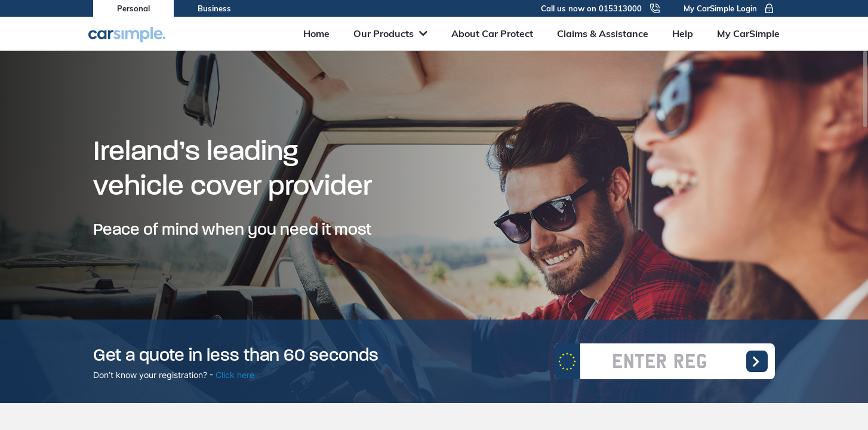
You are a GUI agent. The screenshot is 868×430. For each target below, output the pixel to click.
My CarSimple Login (729, 8)
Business (214, 8)
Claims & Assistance (603, 33)
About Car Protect (492, 33)
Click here (235, 375)
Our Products (390, 33)
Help (683, 33)
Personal (133, 8)
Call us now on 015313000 (600, 8)
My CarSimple (748, 33)
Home (316, 33)
